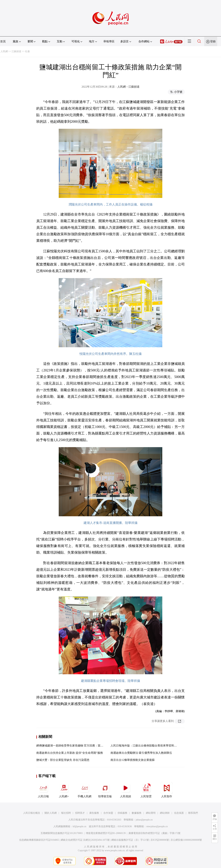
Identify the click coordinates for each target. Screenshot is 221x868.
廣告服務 (94, 813)
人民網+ (64, 790)
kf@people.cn (80, 826)
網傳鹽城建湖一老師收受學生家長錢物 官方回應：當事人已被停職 (77, 746)
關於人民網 (51, 813)
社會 (27, 51)
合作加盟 (108, 813)
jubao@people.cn (144, 820)
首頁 (3, 41)
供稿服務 (122, 813)
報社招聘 (66, 813)
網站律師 (165, 813)
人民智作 (167, 790)
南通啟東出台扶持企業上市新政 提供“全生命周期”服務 (70, 753)
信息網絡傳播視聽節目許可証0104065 (39, 840)
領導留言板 (105, 790)
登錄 (213, 41)
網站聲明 (151, 813)
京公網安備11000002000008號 (186, 840)
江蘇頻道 (16, 51)
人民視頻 (126, 790)
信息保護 (179, 813)
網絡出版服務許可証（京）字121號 (130, 840)
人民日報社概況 (32, 813)
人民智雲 (146, 790)
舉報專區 (109, 41)
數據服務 (137, 813)
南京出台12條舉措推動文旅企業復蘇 (133, 760)
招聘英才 (80, 813)
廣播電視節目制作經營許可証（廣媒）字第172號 (154, 833)
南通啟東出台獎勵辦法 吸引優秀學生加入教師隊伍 (141, 753)
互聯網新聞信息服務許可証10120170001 (62, 833)
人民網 (4, 51)
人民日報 (43, 790)
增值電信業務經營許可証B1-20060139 (106, 833)
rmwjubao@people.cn (157, 826)
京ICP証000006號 (160, 840)
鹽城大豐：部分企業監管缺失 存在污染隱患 (63, 760)
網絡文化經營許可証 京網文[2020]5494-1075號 (85, 840)
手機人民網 (84, 790)
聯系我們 (193, 813)
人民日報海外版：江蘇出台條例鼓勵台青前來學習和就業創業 (148, 746)
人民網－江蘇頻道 (128, 87)
